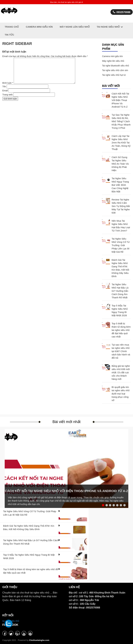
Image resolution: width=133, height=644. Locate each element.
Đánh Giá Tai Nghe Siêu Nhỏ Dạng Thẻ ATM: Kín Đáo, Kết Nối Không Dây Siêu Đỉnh (120, 268)
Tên (4, 87)
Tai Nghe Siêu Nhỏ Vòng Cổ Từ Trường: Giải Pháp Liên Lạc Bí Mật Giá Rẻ (120, 245)
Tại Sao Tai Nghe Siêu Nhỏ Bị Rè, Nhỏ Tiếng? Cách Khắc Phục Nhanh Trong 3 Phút (121, 121)
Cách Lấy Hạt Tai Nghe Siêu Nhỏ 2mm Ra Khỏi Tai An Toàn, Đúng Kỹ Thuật (121, 143)
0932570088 (122, 12)
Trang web (8, 95)
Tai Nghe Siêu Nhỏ (108, 27)
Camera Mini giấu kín (39, 27)
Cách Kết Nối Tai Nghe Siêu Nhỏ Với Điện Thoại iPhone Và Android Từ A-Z (120, 100)
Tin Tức (9, 35)
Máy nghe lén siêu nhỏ (75, 27)
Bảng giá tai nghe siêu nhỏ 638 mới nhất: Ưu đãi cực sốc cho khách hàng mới (121, 372)
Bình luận (8, 83)
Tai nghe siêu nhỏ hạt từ (114, 75)
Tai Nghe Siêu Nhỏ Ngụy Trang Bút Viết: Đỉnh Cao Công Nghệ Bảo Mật (120, 185)
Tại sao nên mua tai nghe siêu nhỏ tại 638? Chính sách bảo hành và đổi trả (121, 351)
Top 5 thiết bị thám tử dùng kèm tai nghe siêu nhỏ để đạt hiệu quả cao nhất (121, 330)
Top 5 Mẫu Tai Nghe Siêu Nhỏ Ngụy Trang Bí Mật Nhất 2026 (120, 310)
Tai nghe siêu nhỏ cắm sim (115, 70)
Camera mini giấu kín (112, 56)
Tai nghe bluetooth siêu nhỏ (115, 66)
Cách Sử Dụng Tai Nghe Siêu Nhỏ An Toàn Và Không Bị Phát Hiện (120, 164)
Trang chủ (12, 27)
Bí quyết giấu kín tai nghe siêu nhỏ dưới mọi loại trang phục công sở (121, 394)
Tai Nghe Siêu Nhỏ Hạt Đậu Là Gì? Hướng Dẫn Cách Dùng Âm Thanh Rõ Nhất (120, 291)
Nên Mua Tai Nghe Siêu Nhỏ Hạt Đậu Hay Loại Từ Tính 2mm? (121, 226)
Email (5, 91)
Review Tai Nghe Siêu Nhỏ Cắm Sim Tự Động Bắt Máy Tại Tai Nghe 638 (121, 206)
